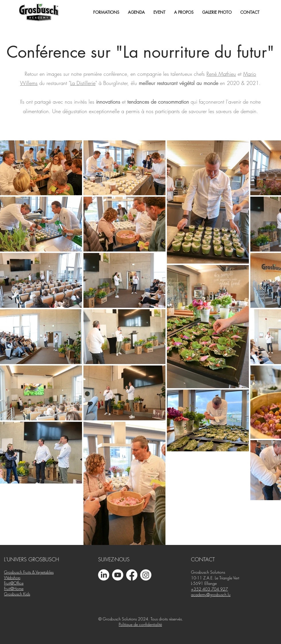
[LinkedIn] (104, 575)
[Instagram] (146, 575)
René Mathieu (221, 74)
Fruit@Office (14, 583)
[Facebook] (132, 575)
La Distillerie (83, 83)
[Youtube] (118, 575)
